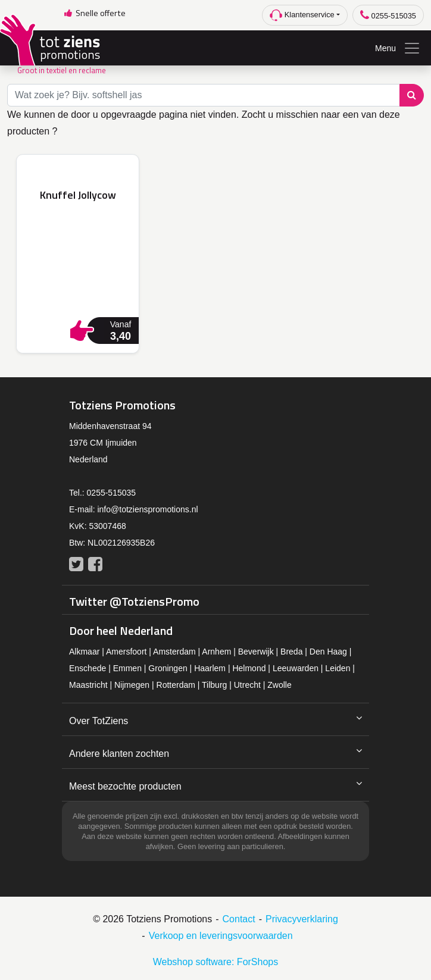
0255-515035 (388, 15)
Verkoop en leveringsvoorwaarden (221, 936)
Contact (239, 919)
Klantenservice (302, 15)
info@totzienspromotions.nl (147, 509)
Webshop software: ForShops (215, 962)
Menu (398, 48)
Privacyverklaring (302, 919)
